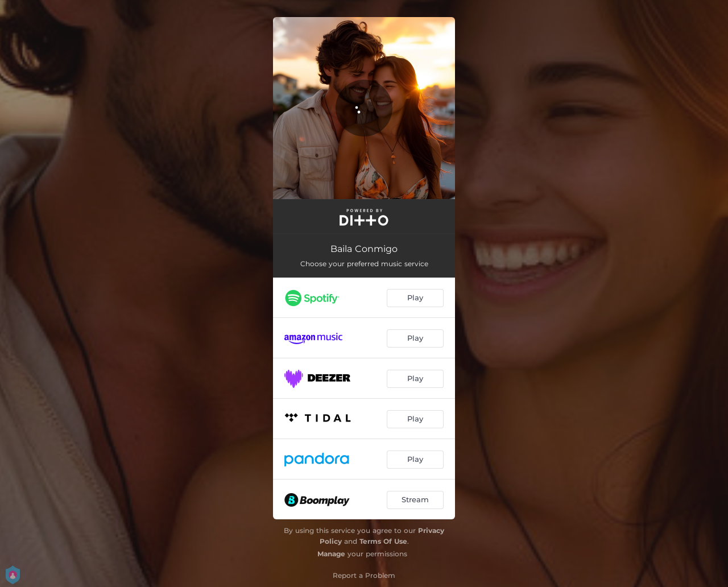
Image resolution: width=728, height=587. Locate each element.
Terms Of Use (383, 541)
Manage (331, 554)
